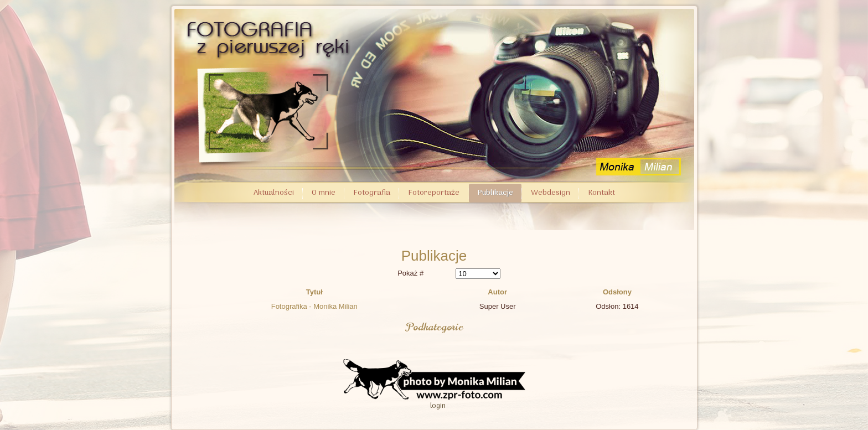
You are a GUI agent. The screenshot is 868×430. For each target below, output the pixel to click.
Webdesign (551, 193)
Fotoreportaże (434, 193)
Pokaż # (410, 273)
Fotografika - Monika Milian (314, 306)
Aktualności (274, 193)
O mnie (324, 193)
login (438, 406)
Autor (497, 292)
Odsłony (617, 292)
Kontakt (601, 193)
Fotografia (372, 193)
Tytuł (314, 292)
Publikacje (495, 193)
